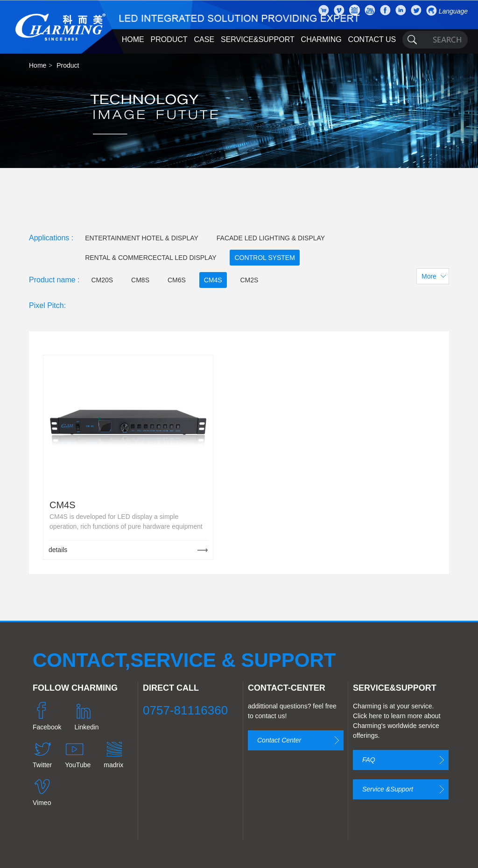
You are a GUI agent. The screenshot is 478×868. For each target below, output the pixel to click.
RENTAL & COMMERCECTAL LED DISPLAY (151, 258)
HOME (133, 39)
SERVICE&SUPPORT (258, 39)
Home (38, 65)
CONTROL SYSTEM (264, 258)
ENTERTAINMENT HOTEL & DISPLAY (142, 238)
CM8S (140, 280)
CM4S (213, 280)
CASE (204, 39)
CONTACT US (372, 39)
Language (453, 11)
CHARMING (321, 39)
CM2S (249, 280)
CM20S (102, 280)
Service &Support (388, 789)
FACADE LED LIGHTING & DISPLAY (271, 238)
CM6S (177, 280)
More (429, 276)
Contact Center (279, 740)
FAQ (369, 760)
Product (68, 65)
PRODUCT (169, 39)
